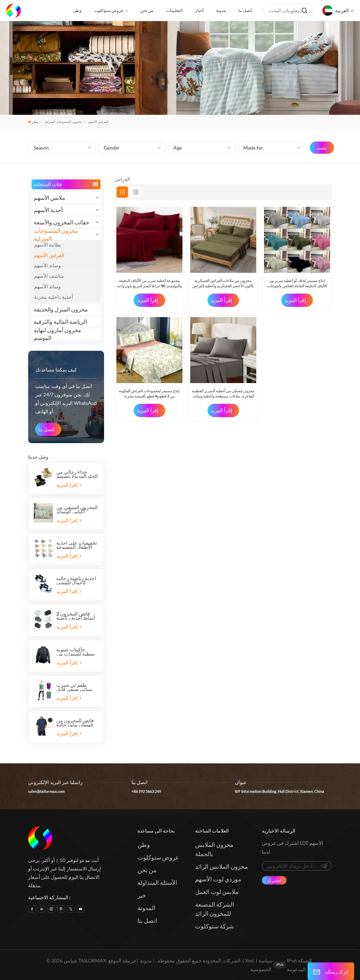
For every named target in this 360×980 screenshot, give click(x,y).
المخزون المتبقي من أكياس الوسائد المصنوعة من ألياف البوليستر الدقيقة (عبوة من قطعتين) (77, 509)
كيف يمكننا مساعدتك (56, 370)
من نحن (147, 10)
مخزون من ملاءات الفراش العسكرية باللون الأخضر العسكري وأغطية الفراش (223, 283)
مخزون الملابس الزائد (221, 866)
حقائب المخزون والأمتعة (62, 222)
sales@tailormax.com (46, 791)
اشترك (274, 880)
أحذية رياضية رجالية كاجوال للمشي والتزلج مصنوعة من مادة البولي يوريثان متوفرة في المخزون (77, 580)
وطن (77, 10)
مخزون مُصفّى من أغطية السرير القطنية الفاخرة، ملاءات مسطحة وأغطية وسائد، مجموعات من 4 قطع (223, 393)
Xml (249, 961)
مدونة (221, 10)
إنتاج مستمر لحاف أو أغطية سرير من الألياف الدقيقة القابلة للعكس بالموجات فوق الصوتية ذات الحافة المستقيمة (297, 283)
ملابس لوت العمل (217, 892)
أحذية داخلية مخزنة (54, 297)
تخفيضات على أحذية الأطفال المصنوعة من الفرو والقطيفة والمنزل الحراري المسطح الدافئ (77, 545)
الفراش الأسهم (49, 255)
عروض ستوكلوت (109, 10)
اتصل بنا (245, 10)
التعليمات (174, 10)
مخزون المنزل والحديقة (61, 309)
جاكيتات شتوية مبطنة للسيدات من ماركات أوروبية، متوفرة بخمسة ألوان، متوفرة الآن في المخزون (75, 652)
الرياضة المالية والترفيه (60, 321)
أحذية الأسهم (48, 210)
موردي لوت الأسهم (218, 879)
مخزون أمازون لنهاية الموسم (57, 334)
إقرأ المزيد (69, 485)
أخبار (199, 10)
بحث (322, 148)
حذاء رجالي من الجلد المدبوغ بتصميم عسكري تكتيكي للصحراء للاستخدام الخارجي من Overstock (77, 474)
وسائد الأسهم (47, 265)
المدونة (146, 908)
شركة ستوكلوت (214, 926)
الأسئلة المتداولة (157, 883)
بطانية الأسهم (48, 245)
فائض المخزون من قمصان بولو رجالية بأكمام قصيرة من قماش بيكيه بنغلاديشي (75, 723)
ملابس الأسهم (50, 198)
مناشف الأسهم (49, 276)
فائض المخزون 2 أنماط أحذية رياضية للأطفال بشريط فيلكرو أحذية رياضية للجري (77, 616)
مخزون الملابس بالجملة (214, 849)
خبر (142, 895)
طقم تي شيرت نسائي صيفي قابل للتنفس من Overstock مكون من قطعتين (74, 687)
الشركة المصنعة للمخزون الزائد (215, 909)
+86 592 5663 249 (146, 791)
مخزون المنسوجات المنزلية (63, 122)
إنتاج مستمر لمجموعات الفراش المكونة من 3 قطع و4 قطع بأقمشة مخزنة (149, 393)
